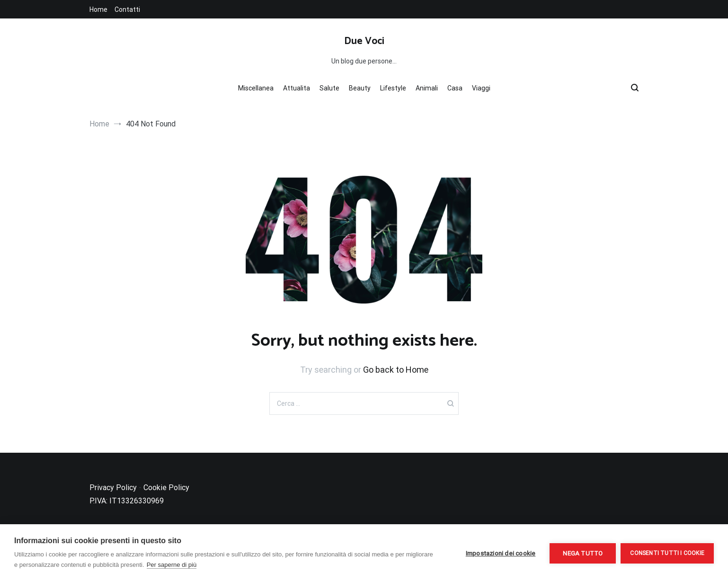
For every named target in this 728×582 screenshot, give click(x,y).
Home (98, 9)
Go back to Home (396, 370)
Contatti (127, 9)
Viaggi (481, 88)
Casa (455, 88)
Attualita (297, 88)
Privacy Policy (113, 488)
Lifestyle (393, 88)
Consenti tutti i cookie (667, 553)
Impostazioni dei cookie (501, 553)
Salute (329, 88)
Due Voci (364, 41)
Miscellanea (256, 88)
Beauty (360, 88)
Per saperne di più (172, 565)
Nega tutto (583, 553)
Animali (427, 88)
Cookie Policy (166, 488)
